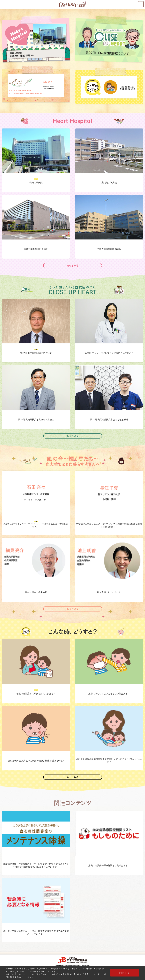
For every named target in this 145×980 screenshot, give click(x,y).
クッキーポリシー (23, 974)
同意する (125, 973)
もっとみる (73, 265)
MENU (143, 3)
